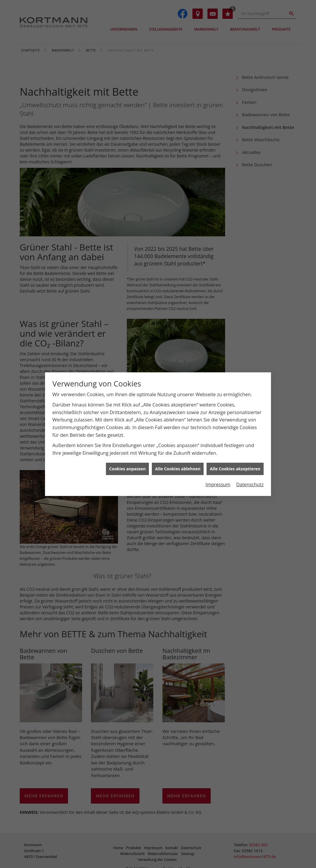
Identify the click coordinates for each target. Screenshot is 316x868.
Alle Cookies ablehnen (178, 469)
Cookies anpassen (127, 469)
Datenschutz (250, 484)
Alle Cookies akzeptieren (235, 469)
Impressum (218, 484)
